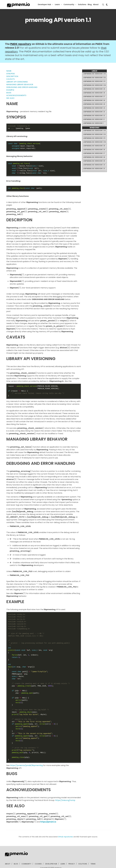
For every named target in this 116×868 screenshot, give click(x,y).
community (26, 857)
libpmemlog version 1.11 (94, 74)
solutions (83, 857)
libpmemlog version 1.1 (94, 112)
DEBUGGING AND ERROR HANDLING (22, 80)
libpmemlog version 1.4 (94, 101)
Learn (57, 4)
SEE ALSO (10, 91)
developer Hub (51, 857)
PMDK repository (21, 37)
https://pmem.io (48, 815)
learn (63, 857)
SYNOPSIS (11, 67)
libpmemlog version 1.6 (94, 93)
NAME (9, 64)
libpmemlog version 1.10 (94, 78)
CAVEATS (10, 72)
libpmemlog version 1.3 (94, 105)
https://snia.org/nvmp (65, 793)
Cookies (38, 857)
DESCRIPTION (12, 69)
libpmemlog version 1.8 (94, 86)
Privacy (72, 857)
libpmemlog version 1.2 (94, 109)
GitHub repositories (65, 830)
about (8, 857)
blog (16, 857)
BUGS (9, 86)
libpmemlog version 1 (93, 116)
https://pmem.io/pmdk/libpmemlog (26, 758)
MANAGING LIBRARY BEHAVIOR (20, 78)
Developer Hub (44, 4)
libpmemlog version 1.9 (94, 82)
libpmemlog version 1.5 (94, 97)
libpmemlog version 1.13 (94, 67)
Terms (93, 857)
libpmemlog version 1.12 (94, 71)
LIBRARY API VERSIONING (17, 75)
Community (69, 4)
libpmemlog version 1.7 (94, 90)
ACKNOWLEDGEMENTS (16, 88)
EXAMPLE (10, 83)
